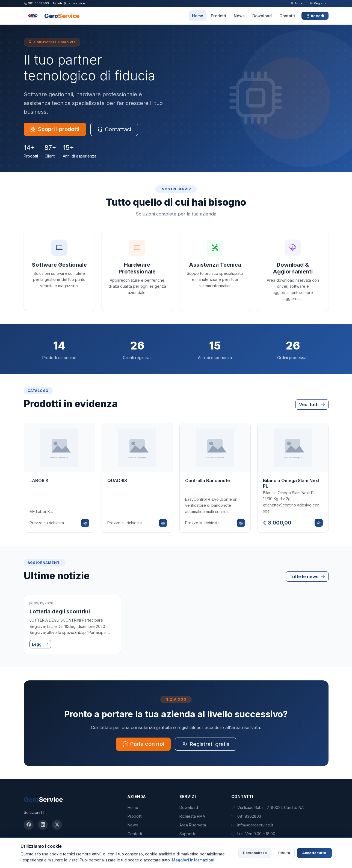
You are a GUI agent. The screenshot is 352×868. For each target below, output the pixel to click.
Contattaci (114, 129)
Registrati (319, 3)
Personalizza (255, 853)
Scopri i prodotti (55, 129)
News (239, 16)
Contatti (287, 16)
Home (198, 16)
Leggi (40, 644)
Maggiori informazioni (193, 860)
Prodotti (218, 16)
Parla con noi (143, 744)
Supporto (188, 834)
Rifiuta (284, 853)
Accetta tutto (314, 853)
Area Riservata (193, 825)
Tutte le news (307, 576)
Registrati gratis (206, 744)
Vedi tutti (312, 404)
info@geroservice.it (70, 3)
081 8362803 (36, 3)
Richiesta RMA (192, 816)
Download (262, 16)
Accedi (298, 3)
